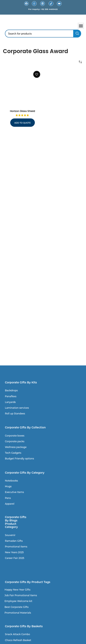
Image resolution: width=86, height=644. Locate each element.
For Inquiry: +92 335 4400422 (43, 9)
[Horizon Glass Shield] (23, 89)
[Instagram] (34, 4)
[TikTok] (51, 4)
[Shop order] (80, 62)
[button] (81, 26)
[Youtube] (59, 4)
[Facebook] (26, 4)
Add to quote (23, 123)
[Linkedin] (43, 4)
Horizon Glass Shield (22, 111)
